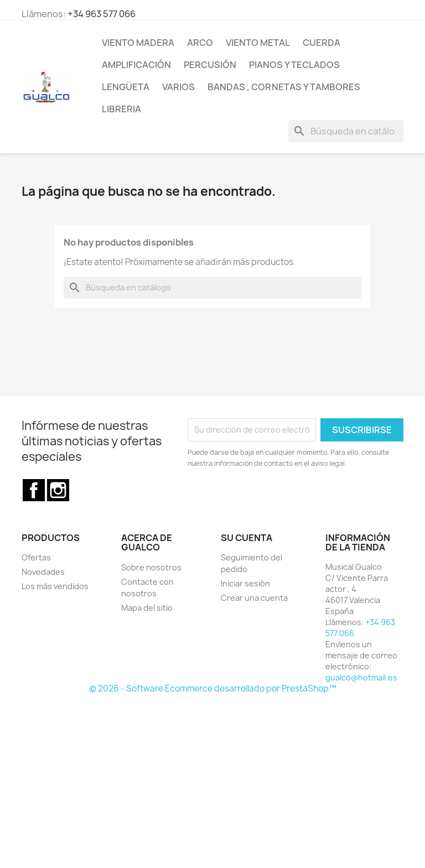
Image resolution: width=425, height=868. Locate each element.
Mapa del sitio (147, 608)
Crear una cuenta (254, 598)
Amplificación (136, 65)
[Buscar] (346, 131)
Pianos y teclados (294, 65)
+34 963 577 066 (102, 14)
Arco (200, 43)
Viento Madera (138, 43)
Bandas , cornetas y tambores (284, 87)
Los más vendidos (55, 586)
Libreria (121, 109)
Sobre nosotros (151, 567)
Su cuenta (247, 538)
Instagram (58, 490)
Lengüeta (126, 87)
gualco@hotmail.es (361, 677)
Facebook (34, 490)
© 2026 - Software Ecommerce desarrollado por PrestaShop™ (213, 688)
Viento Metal (258, 43)
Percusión (210, 65)
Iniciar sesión (245, 583)
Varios (178, 87)
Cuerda (322, 43)
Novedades (43, 572)
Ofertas (36, 557)
